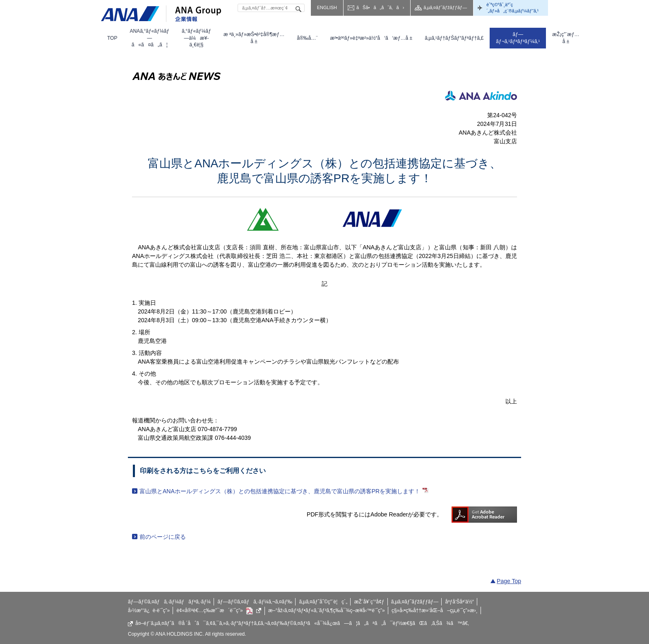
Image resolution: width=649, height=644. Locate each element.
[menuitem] (112, 38)
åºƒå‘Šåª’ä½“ (460, 602)
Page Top (509, 581)
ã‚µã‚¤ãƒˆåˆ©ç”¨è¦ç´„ (323, 602)
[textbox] (271, 8)
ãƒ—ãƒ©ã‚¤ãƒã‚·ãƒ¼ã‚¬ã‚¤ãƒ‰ (255, 602)
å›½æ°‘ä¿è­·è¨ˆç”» (149, 610)
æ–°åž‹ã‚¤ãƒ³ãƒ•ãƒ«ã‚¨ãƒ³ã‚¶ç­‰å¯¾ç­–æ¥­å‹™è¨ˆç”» (327, 610)
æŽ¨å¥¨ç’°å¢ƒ (369, 602)
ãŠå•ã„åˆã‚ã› (380, 7)
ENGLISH (327, 7)
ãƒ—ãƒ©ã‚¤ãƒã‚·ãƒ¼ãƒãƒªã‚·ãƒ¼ (169, 602)
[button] (149, 38)
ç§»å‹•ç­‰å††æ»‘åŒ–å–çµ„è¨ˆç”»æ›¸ (435, 610)
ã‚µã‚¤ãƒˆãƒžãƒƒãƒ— (445, 7)
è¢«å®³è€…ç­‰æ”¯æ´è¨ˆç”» (219, 611)
